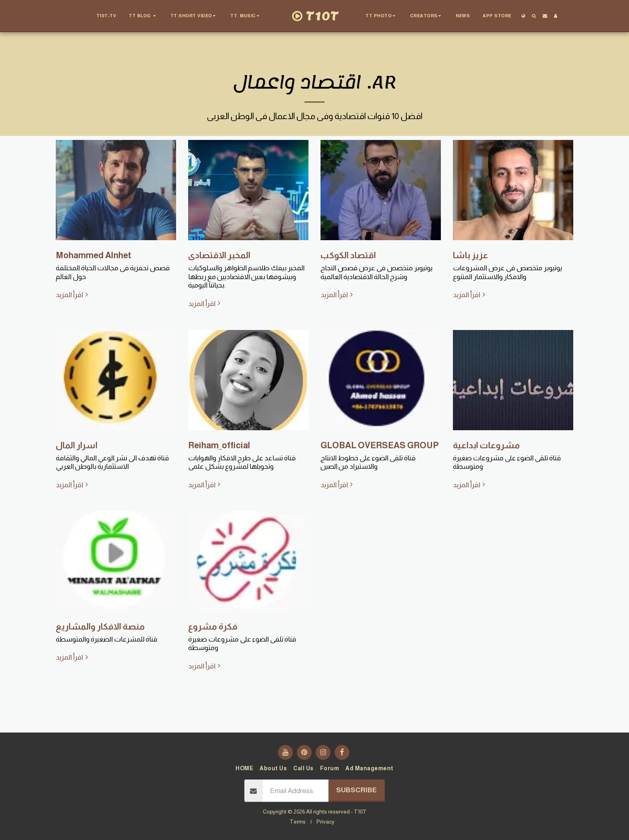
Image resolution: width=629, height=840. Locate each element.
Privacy (326, 822)
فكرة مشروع (213, 626)
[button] (143, 16)
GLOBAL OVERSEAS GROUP (380, 445)
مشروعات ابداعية (486, 445)
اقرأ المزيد (73, 295)
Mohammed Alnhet (93, 255)
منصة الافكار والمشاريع (100, 626)
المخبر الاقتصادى (219, 255)
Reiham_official (219, 445)
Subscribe (356, 790)
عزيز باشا (471, 255)
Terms (298, 822)
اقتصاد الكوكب (348, 255)
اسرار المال (77, 445)
